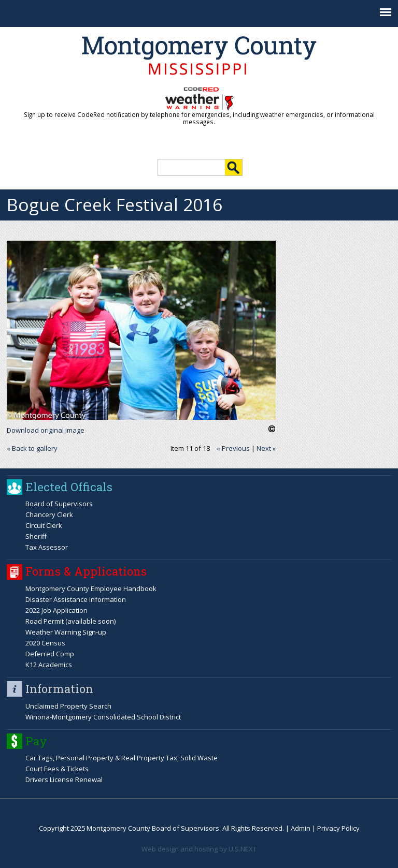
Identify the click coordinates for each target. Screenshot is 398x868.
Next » (266, 448)
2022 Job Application (56, 610)
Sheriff (36, 536)
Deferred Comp (50, 654)
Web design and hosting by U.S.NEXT (199, 849)
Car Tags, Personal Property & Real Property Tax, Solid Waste (122, 758)
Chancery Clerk (49, 514)
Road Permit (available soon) (70, 621)
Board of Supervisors (59, 504)
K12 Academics (49, 665)
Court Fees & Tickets (57, 769)
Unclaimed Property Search (68, 706)
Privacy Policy (338, 828)
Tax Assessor (47, 547)
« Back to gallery (32, 448)
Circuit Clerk (44, 525)
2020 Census (45, 643)
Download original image (46, 430)
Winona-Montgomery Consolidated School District (103, 717)
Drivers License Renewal (64, 779)
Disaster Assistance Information (76, 599)
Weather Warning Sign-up (66, 632)
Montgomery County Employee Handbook (91, 589)
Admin (301, 828)
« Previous (233, 448)
